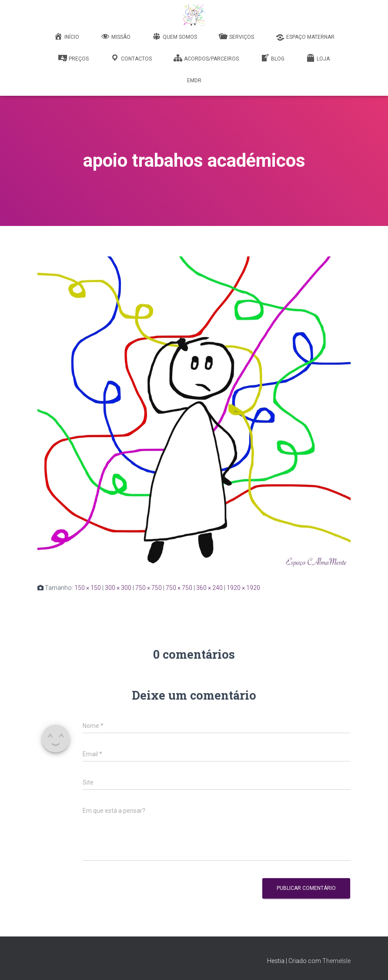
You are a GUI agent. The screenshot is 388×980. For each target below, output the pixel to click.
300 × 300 (118, 588)
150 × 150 (88, 588)
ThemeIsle (336, 961)
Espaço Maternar (305, 37)
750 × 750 (149, 588)
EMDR (194, 81)
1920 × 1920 (243, 588)
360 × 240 (209, 588)
